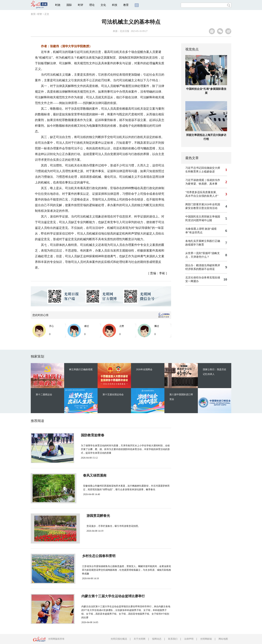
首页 (33, 14)
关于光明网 (140, 639)
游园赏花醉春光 (91, 516)
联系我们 (173, 639)
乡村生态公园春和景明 (96, 556)
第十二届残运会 (44, 395)
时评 (81, 5)
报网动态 (157, 639)
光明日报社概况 (119, 639)
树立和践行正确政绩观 (81, 369)
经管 (40, 14)
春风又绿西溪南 (91, 475)
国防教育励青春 (91, 435)
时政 (58, 5)
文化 (103, 5)
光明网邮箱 (206, 639)
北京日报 (124, 31)
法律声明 (189, 639)
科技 (115, 5)
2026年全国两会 (144, 369)
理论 (92, 5)
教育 (126, 5)
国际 (69, 5)
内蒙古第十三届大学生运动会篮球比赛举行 (111, 596)
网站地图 (223, 639)
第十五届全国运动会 (113, 395)
